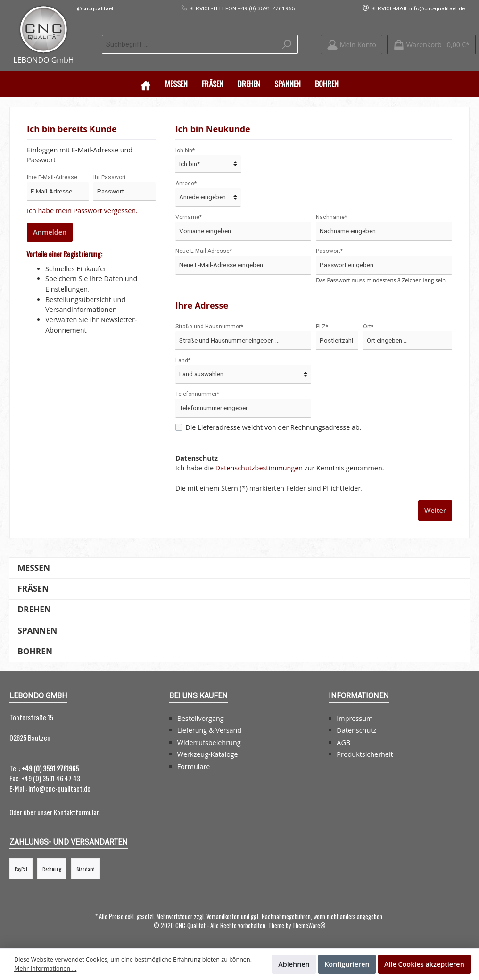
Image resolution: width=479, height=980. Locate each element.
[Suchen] (287, 44)
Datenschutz (356, 729)
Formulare (194, 766)
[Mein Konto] (351, 44)
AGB (343, 741)
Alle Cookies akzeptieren (424, 964)
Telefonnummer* (197, 393)
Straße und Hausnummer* (209, 326)
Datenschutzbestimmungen (259, 467)
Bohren (35, 650)
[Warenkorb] (431, 44)
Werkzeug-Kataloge (208, 753)
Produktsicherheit (365, 753)
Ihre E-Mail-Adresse (52, 176)
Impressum (355, 717)
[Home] (146, 83)
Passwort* (329, 250)
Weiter (435, 509)
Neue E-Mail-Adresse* (204, 250)
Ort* (368, 326)
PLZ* (322, 326)
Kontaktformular (76, 811)
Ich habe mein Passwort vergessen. (82, 210)
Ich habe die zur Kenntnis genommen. (280, 462)
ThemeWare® (309, 925)
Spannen (37, 630)
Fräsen (33, 588)
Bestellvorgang (201, 717)
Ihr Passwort (110, 176)
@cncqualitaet (95, 8)
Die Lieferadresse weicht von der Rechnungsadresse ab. (273, 426)
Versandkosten (223, 916)
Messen (34, 567)
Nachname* (331, 216)
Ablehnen (294, 964)
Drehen (34, 608)
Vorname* (189, 216)
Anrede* (186, 183)
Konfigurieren (347, 964)
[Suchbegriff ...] (189, 44)
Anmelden (50, 231)
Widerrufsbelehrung (209, 741)
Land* (183, 360)
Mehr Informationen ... (45, 968)
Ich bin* (185, 150)
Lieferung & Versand (209, 729)
